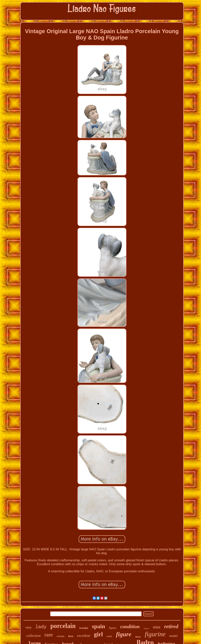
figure (124, 634)
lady (41, 627)
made (109, 636)
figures (113, 628)
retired (171, 626)
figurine (155, 634)
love (71, 636)
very (28, 627)
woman (60, 636)
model (174, 636)
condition (130, 627)
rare (49, 635)
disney (138, 637)
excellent (84, 636)
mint (157, 627)
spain (98, 626)
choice (146, 628)
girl (98, 634)
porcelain (63, 626)
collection (33, 636)
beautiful (84, 628)
